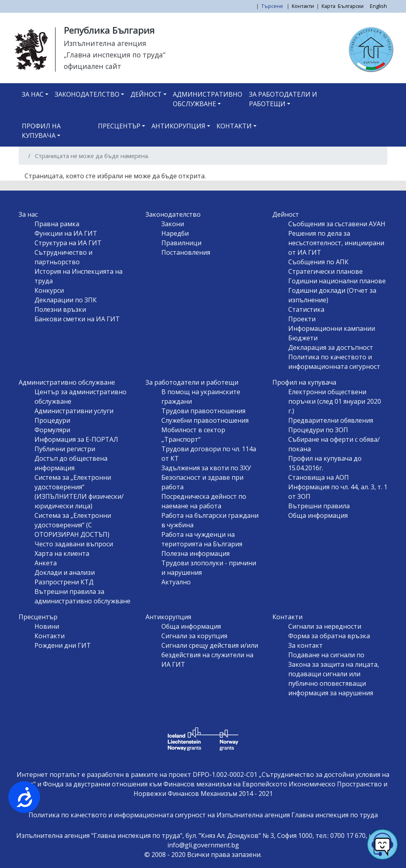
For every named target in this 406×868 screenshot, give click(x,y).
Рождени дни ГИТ (63, 645)
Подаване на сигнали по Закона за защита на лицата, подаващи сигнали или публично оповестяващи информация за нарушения (334, 674)
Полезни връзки (60, 309)
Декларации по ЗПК (66, 300)
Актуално (176, 582)
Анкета (46, 563)
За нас (33, 94)
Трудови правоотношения (203, 411)
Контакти (303, 6)
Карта (328, 6)
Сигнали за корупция (194, 636)
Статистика (306, 309)
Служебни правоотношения (205, 420)
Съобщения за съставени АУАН (337, 224)
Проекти (302, 319)
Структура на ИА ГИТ (68, 243)
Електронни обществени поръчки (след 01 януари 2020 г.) (335, 401)
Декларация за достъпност (331, 347)
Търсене (273, 6)
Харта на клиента (62, 553)
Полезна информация (195, 553)
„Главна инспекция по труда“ (115, 55)
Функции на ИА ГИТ (66, 233)
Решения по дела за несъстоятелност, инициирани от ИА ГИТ (336, 243)
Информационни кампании (332, 328)
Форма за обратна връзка (329, 636)
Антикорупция (178, 126)
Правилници (181, 243)
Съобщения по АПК (318, 262)
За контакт (305, 645)
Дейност (146, 94)
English (378, 6)
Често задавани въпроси (74, 544)
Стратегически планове (326, 271)
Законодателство (87, 94)
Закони (173, 224)
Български (351, 6)
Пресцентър (119, 126)
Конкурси (49, 290)
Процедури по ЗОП (318, 430)
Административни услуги (74, 411)
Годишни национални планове (337, 281)
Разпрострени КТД (64, 582)
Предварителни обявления (331, 420)
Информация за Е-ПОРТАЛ (76, 439)
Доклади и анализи (65, 572)
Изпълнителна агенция (105, 43)
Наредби (175, 233)
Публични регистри (65, 449)
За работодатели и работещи (283, 99)
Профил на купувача (41, 131)
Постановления (186, 252)
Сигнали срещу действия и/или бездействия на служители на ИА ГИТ (210, 655)
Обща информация (318, 515)
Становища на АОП (319, 477)
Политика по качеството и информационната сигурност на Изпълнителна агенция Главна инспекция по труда (203, 815)
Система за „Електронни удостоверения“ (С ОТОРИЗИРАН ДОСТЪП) (73, 525)
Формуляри (52, 430)
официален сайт (93, 66)
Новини (47, 626)
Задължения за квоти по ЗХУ (206, 468)
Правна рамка (57, 224)
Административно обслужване (208, 99)
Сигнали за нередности (325, 626)
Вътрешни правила (319, 506)
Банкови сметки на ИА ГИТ (77, 319)
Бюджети (303, 338)
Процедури (52, 420)
